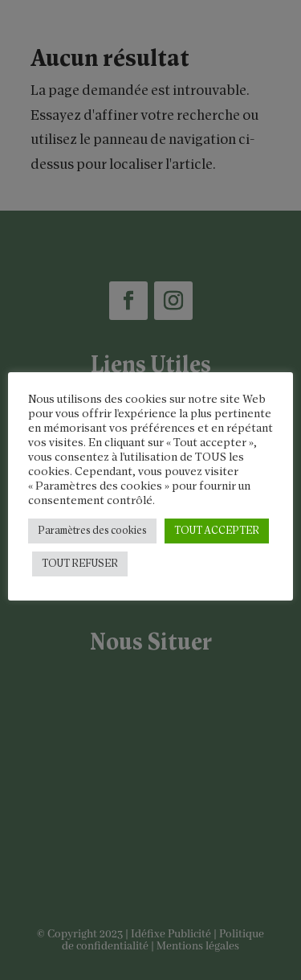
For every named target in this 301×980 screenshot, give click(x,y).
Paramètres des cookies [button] (92, 531)
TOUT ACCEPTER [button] (217, 531)
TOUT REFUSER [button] (80, 564)
